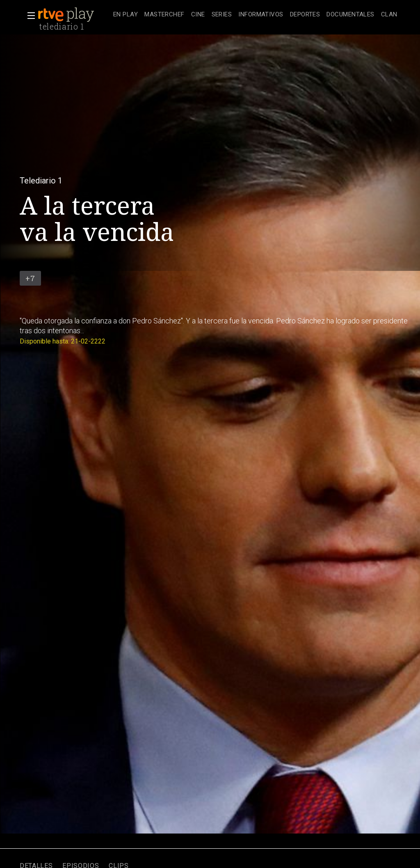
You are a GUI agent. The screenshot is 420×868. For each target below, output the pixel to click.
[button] (29, 16)
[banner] (74, 15)
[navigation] (255, 15)
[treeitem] (126, 15)
